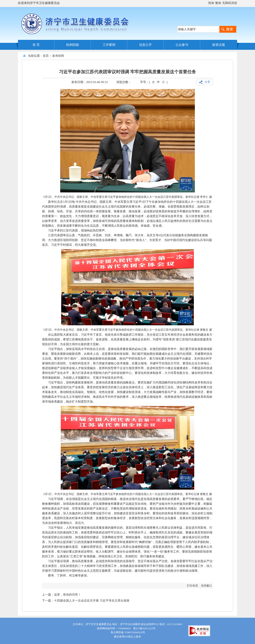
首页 (46, 56)
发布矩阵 (58, 56)
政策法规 (219, 45)
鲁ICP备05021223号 (144, 628)
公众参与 (182, 45)
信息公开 (145, 45)
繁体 (218, 3)
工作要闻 (109, 45)
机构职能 (73, 45)
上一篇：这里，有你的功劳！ (61, 595)
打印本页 (192, 586)
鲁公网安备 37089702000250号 (127, 632)
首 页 (36, 45)
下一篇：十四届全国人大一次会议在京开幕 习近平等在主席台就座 (86, 601)
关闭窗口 (206, 586)
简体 (211, 3)
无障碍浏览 (230, 3)
